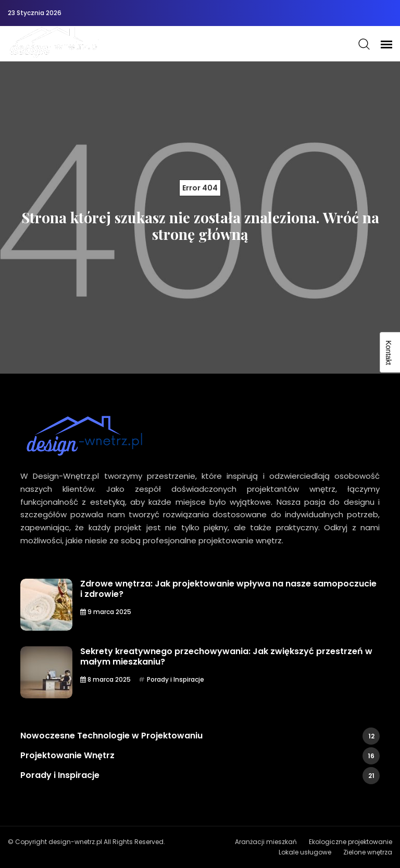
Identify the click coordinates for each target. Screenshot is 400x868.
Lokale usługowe (305, 852)
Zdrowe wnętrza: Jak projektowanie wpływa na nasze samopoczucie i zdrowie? (228, 589)
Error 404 (200, 188)
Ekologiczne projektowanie (351, 842)
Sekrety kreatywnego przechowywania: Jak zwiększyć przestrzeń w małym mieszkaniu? (226, 656)
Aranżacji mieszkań (266, 842)
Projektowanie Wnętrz (200, 756)
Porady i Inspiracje (176, 679)
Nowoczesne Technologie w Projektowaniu (200, 736)
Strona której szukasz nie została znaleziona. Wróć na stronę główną (200, 226)
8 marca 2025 (105, 679)
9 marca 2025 (106, 612)
